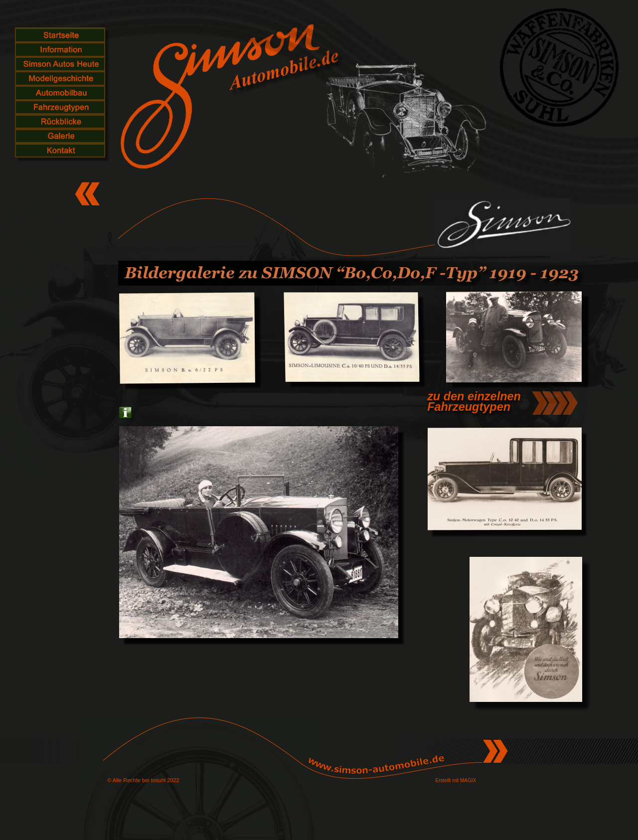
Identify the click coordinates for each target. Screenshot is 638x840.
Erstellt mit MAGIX (456, 780)
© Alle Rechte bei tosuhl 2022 (143, 780)
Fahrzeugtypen (469, 407)
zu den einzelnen (474, 396)
